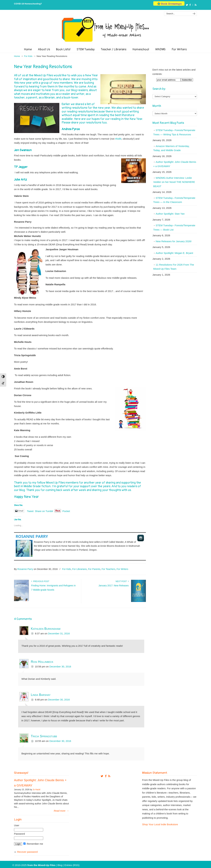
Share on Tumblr (44, 511)
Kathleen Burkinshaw (46, 629)
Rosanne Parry (32, 536)
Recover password (27, 852)
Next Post (122, 581)
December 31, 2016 (59, 633)
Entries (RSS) (72, 865)
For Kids (28, 56)
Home (17, 56)
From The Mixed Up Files (105, 29)
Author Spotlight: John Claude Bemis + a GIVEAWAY (175, 164)
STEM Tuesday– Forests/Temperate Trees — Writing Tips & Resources (174, 132)
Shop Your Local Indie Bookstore (160, 824)
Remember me (33, 844)
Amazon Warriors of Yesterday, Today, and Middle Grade (171, 148)
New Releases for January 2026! (174, 241)
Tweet (30, 511)
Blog (60, 865)
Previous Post (40, 581)
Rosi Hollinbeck (42, 662)
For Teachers (109, 569)
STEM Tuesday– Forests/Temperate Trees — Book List (174, 227)
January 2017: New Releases (114, 586)
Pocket (66, 511)
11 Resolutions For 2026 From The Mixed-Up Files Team (174, 267)
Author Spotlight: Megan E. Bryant (174, 253)
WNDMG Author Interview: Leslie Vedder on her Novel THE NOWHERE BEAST (174, 182)
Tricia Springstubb (44, 736)
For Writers (122, 569)
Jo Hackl (36, 790)
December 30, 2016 (60, 666)
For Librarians (79, 569)
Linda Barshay (41, 695)
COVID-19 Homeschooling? (28, 4)
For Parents (94, 569)
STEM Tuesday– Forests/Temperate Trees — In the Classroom (174, 200)
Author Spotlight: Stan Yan (170, 214)
